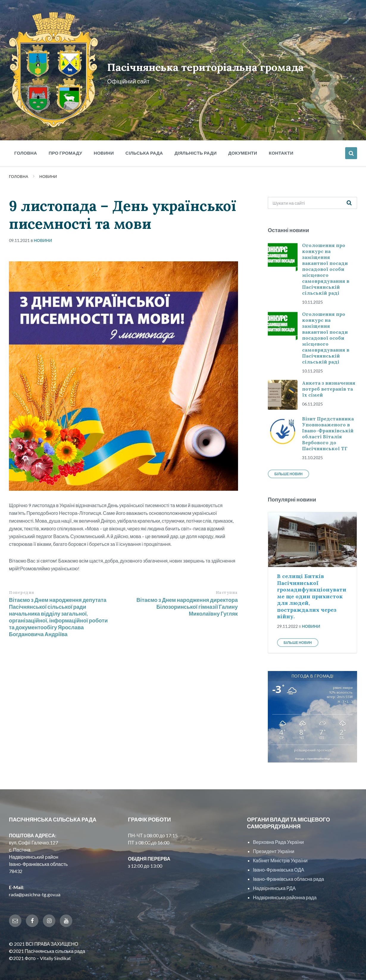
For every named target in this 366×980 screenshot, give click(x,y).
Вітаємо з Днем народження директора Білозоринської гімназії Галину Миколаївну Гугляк (187, 598)
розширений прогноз (312, 741)
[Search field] (312, 194)
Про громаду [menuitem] (65, 144)
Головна (19, 168)
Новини (48, 168)
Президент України (274, 842)
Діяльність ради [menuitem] (196, 144)
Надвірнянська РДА (274, 879)
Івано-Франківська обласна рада (288, 870)
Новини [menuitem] (104, 144)
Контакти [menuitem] (281, 144)
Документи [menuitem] (243, 144)
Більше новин (288, 465)
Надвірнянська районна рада (285, 889)
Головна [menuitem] (26, 144)
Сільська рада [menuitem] (144, 144)
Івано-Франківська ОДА (279, 861)
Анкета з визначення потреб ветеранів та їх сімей (329, 380)
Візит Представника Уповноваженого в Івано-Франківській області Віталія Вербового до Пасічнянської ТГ (328, 425)
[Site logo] (50, 117)
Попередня (22, 584)
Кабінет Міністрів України (280, 852)
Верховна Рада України (278, 833)
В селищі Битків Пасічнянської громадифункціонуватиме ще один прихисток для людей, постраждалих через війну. (312, 588)
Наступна (227, 584)
